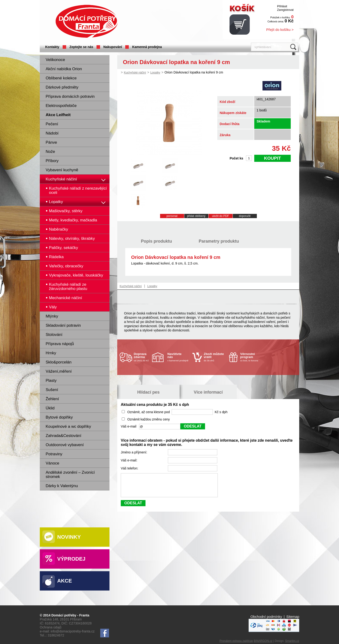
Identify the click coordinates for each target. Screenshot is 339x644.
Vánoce (52, 463)
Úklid (50, 408)
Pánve (51, 142)
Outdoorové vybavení (65, 445)
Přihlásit (282, 6)
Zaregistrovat (285, 10)
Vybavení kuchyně (62, 170)
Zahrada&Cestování (63, 436)
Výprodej (71, 559)
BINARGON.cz (263, 641)
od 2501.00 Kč (142, 357)
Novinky (69, 537)
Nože (50, 152)
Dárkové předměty (62, 87)
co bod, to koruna (251, 357)
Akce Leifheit (58, 115)
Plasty (51, 381)
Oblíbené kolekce (61, 78)
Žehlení (52, 399)
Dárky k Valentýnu (62, 486)
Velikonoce (55, 60)
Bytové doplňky (59, 417)
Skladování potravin (63, 325)
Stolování (54, 335)
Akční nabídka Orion (64, 69)
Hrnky (51, 353)
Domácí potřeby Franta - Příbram (87, 21)
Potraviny (54, 454)
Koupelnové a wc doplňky (68, 426)
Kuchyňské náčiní (61, 179)
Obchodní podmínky (266, 617)
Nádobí (52, 133)
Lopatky (155, 73)
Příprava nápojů (60, 344)
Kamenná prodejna (147, 47)
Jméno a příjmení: (134, 452)
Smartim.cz (292, 641)
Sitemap (293, 617)
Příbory (52, 161)
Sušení (52, 390)
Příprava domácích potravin (70, 96)
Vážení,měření (59, 371)
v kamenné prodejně (179, 357)
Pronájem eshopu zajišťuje (236, 641)
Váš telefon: (130, 468)
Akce (65, 581)
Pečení (52, 124)
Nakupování (113, 47)
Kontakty (52, 47)
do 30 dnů (215, 357)
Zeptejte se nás (81, 47)
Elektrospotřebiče (61, 106)
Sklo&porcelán (59, 362)
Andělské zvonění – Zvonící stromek (70, 475)
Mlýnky (52, 316)
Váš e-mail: (129, 460)
